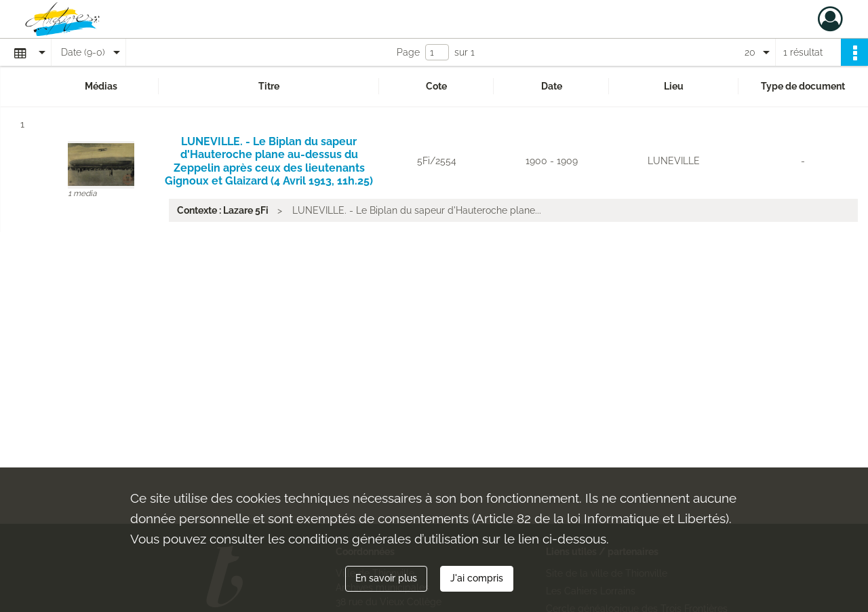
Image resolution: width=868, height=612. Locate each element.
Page (408, 52)
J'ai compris (477, 578)
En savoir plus (386, 578)
